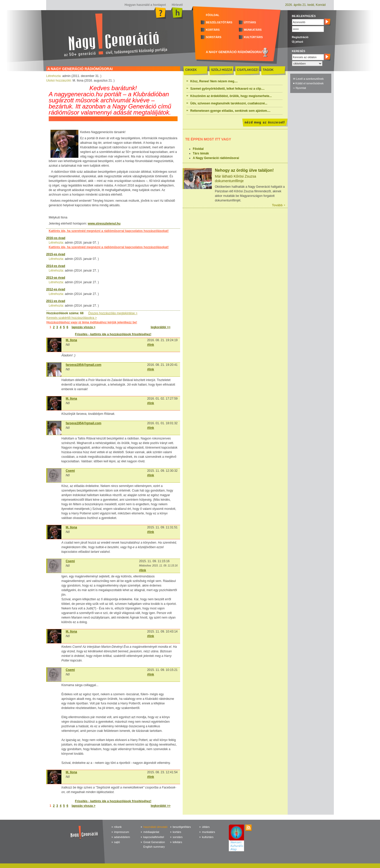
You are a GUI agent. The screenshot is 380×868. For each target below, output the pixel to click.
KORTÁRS (213, 30)
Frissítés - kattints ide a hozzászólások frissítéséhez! (113, 334)
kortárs (177, 832)
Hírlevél (177, 5)
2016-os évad (56, 238)
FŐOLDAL (212, 15)
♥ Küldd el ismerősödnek (308, 83)
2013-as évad (56, 278)
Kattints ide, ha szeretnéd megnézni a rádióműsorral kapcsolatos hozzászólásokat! (109, 231)
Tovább (277, 205)
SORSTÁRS (213, 37)
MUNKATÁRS (253, 30)
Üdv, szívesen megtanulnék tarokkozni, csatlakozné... (229, 103)
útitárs (206, 827)
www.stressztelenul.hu (104, 224)
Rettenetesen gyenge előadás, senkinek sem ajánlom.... (230, 111)
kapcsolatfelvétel (154, 837)
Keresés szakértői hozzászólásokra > (72, 318)
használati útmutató (155, 827)
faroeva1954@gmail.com (83, 365)
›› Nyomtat (299, 88)
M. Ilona (71, 340)
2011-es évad (56, 301)
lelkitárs (177, 842)
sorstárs (178, 837)
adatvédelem (122, 837)
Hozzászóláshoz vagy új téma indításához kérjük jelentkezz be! (92, 322)
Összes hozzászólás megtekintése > (113, 313)
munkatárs (208, 832)
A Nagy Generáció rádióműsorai (216, 158)
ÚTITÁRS (250, 22)
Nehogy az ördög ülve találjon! (244, 170)
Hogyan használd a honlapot (145, 5)
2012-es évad (56, 289)
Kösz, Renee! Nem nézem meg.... (214, 81)
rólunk (118, 827)
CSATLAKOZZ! (248, 70)
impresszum (122, 832)
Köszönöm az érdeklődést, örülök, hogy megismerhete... (231, 96)
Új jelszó (297, 42)
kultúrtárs (208, 837)
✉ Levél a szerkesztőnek (308, 79)
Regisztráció (300, 37)
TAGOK (268, 70)
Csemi (70, 471)
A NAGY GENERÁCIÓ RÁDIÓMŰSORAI (234, 52)
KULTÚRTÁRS (253, 37)
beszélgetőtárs (182, 827)
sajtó (117, 842)
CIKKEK (191, 70)
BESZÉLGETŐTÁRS (219, 22)
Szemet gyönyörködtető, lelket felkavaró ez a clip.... (227, 89)
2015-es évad (56, 254)
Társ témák (201, 153)
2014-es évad (56, 266)
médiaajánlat (151, 832)
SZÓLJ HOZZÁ (222, 70)
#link (151, 345)
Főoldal (198, 149)
